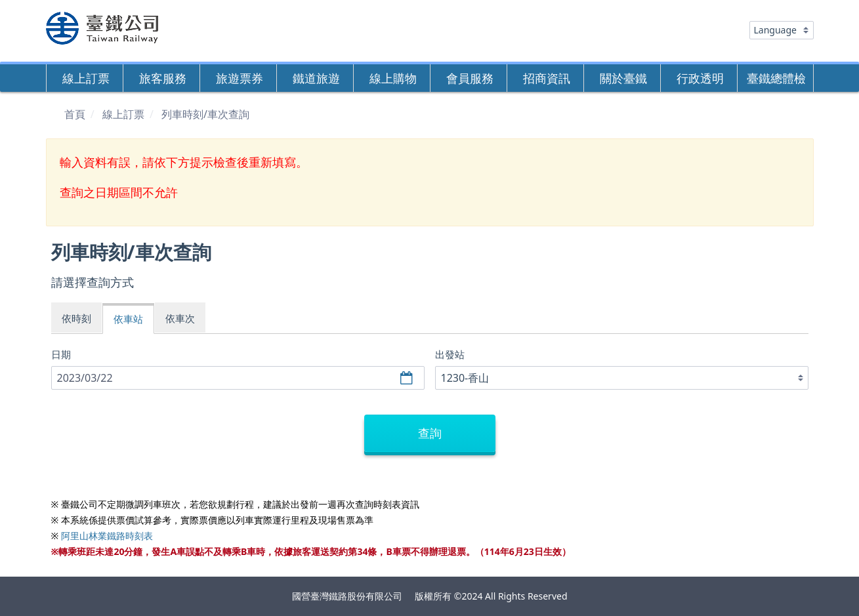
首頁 (75, 114)
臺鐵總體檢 (776, 78)
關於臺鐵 (623, 78)
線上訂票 (86, 78)
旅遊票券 (240, 78)
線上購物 (393, 78)
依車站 (128, 319)
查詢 (430, 433)
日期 (61, 354)
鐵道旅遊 (316, 78)
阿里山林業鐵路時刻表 (107, 536)
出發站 (450, 354)
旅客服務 (163, 78)
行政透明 (700, 78)
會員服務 (470, 78)
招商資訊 (547, 78)
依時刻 (76, 318)
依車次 (180, 318)
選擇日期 (408, 378)
